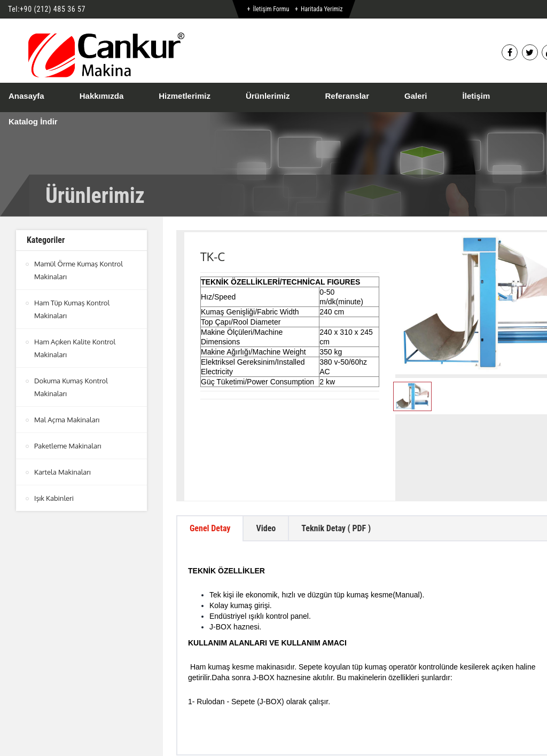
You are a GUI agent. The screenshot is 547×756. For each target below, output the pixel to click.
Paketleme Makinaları (68, 446)
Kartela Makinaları (62, 472)
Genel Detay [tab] (210, 454)
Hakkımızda (102, 96)
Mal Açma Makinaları (67, 420)
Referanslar (347, 96)
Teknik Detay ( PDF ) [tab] (336, 454)
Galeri (416, 96)
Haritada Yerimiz (322, 9)
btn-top (295, 708)
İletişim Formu (271, 9)
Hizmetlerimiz (185, 96)
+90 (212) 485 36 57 (53, 9)
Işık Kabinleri (54, 498)
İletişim (476, 96)
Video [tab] (266, 454)
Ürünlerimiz (268, 96)
